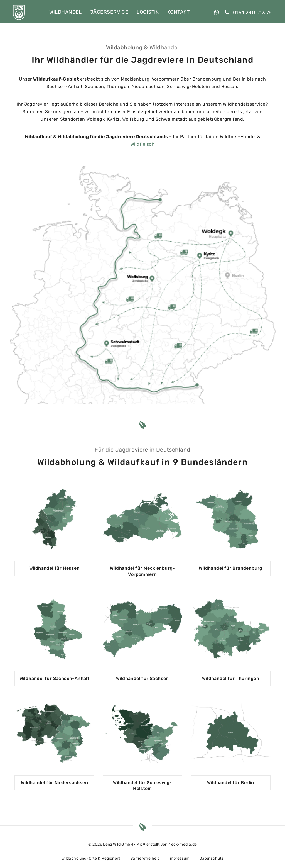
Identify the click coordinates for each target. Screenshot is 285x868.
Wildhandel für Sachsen (142, 678)
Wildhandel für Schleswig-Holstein (142, 786)
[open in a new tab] (219, 13)
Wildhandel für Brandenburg (230, 568)
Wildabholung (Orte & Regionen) (91, 858)
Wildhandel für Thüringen (231, 678)
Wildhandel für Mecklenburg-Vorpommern (142, 571)
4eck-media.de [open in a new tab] (183, 844)
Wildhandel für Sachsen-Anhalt (55, 678)
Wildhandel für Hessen (54, 568)
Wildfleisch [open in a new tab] (142, 144)
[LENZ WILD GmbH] (19, 13)
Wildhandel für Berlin (230, 783)
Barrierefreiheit (145, 858)
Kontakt (178, 12)
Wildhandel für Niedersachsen (54, 783)
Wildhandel (66, 12)
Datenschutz (211, 858)
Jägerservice (109, 12)
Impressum (179, 858)
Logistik (148, 12)
